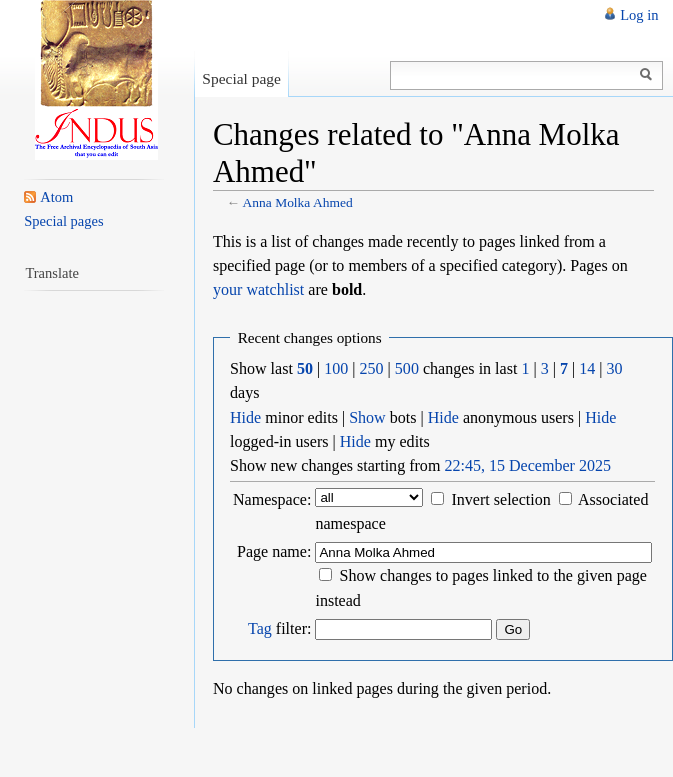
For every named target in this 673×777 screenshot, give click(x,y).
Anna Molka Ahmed (298, 202)
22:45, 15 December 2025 (527, 465)
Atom (56, 197)
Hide (245, 417)
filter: (279, 628)
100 (336, 368)
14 (587, 368)
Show (367, 417)
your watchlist (258, 289)
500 (407, 368)
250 (372, 368)
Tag (260, 628)
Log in (639, 15)
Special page (241, 78)
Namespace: (272, 499)
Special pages (63, 221)
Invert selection (500, 499)
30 (615, 368)
